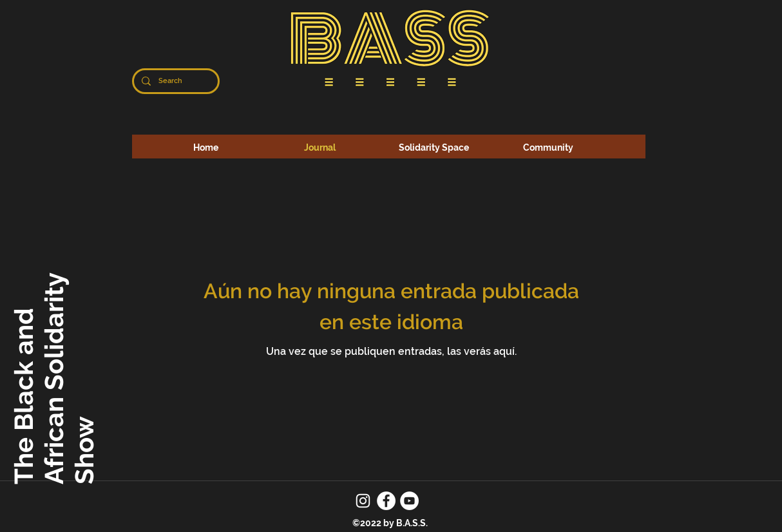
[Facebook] (386, 501)
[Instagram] (363, 501)
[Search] (175, 81)
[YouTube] (409, 501)
